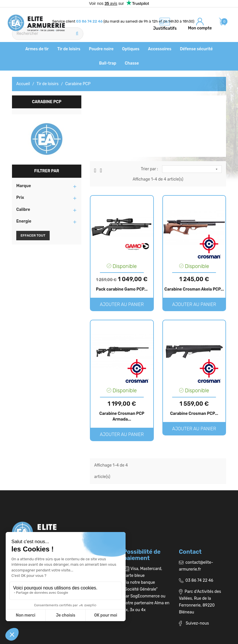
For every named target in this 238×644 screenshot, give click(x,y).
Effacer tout (33, 235)
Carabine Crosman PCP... (194, 414)
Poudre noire (101, 49)
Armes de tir (37, 49)
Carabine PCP (47, 102)
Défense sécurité (196, 49)
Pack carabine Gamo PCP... (122, 289)
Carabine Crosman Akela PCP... (194, 289)
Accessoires (160, 49)
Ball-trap (108, 63)
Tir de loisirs (69, 49)
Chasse (132, 63)
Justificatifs (165, 28)
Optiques (131, 49)
